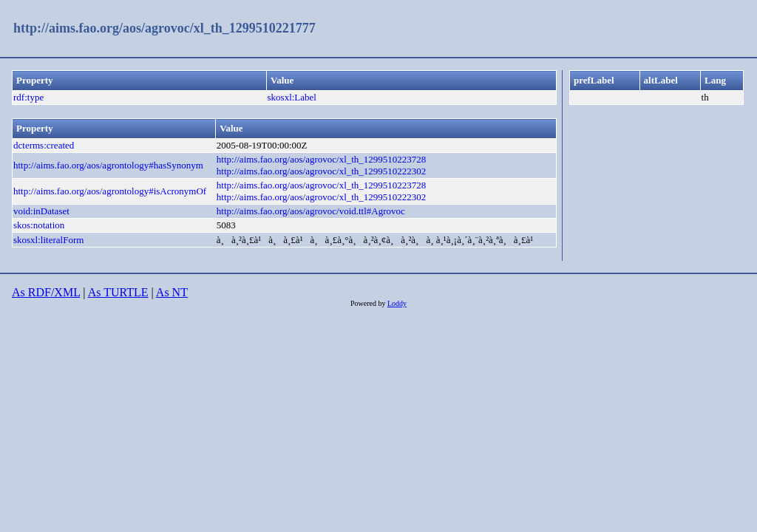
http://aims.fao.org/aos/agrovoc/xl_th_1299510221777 (164, 28)
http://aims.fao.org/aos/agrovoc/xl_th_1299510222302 (322, 171)
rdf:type (28, 97)
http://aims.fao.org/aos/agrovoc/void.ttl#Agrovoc (311, 211)
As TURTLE (118, 292)
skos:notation (39, 225)
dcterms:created (44, 145)
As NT (172, 292)
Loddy (397, 303)
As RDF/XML (46, 292)
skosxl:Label (292, 97)
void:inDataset (41, 211)
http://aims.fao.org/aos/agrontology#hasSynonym (108, 165)
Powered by (369, 303)
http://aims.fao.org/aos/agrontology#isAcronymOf (110, 191)
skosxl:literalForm (48, 240)
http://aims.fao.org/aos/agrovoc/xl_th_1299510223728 (322, 159)
